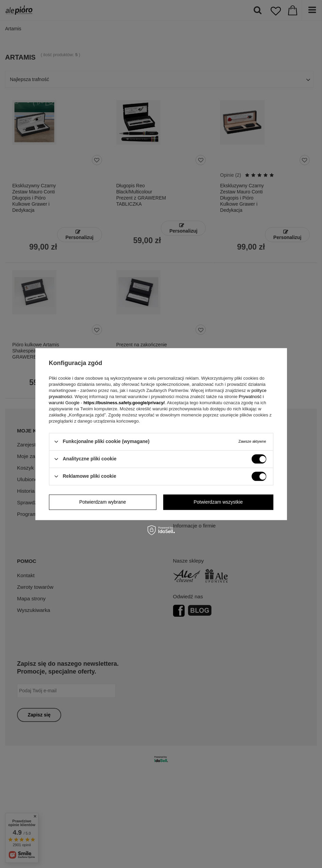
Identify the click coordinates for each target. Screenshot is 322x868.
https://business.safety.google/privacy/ (124, 403)
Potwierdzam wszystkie (218, 502)
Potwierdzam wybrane (103, 502)
